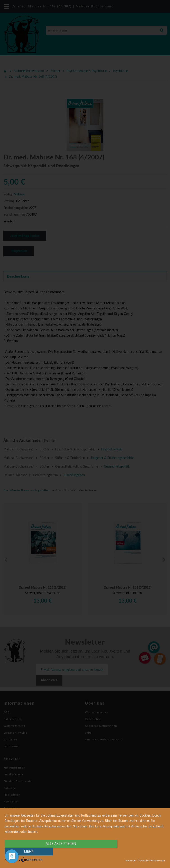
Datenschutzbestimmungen (152, 861)
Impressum (131, 861)
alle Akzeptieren (61, 852)
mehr (141, 852)
